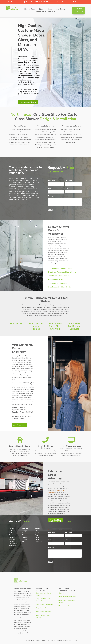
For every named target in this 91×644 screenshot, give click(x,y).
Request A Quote (28, 102)
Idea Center (60, 9)
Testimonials (41, 12)
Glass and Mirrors (46, 9)
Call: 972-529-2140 (79, 10)
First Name (52, 181)
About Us (51, 12)
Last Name (69, 181)
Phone (67, 188)
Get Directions (19, 425)
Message (51, 196)
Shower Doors (30, 9)
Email (50, 188)
